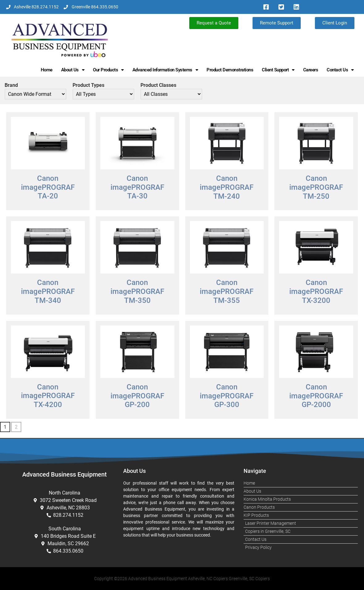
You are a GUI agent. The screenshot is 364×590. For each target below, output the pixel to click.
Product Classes (158, 85)
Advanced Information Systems (165, 70)
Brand (11, 85)
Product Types (88, 85)
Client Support (278, 70)
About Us (73, 70)
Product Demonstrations (230, 70)
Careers (311, 70)
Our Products (108, 70)
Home (47, 70)
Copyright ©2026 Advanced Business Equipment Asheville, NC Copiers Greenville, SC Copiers (182, 579)
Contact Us (340, 70)
